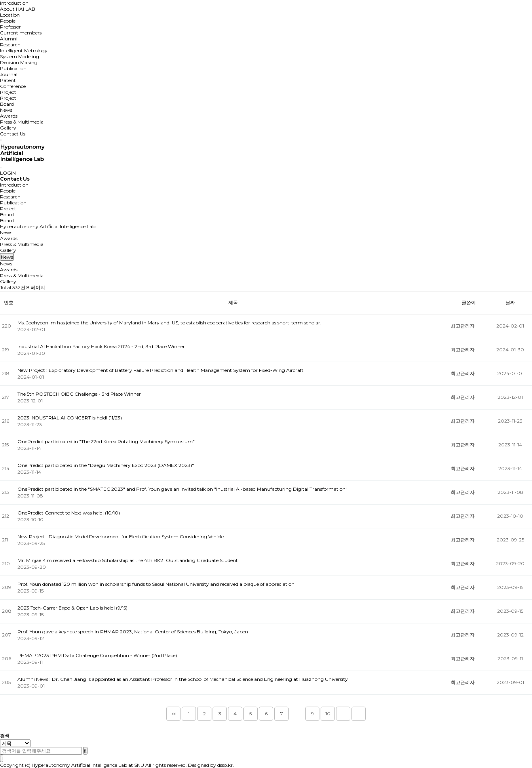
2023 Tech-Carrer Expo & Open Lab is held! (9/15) (72, 608)
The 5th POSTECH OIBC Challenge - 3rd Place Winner (79, 394)
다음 (343, 714)
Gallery (8, 128)
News (6, 110)
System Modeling (20, 56)
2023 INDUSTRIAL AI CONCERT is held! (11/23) (70, 418)
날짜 (510, 302)
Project (8, 92)
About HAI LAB (18, 9)
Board (7, 104)
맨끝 (359, 714)
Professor (10, 27)
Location (10, 15)
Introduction (14, 3)
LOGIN (8, 173)
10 (328, 714)
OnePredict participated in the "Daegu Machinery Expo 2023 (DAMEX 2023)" (106, 465)
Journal (9, 74)
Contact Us (13, 134)
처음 (173, 714)
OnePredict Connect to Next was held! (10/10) (69, 513)
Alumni (9, 39)
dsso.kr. (226, 765)
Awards (9, 116)
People (8, 21)
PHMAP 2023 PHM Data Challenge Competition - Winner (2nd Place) (97, 655)
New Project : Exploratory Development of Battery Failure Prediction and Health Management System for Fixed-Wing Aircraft (161, 370)
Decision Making (19, 62)
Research (10, 45)
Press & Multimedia (22, 122)
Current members (21, 33)
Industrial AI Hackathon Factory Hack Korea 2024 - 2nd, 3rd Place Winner (101, 346)
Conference (13, 86)
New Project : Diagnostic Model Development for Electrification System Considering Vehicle (121, 536)
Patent (8, 80)
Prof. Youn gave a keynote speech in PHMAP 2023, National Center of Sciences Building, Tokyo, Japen (133, 632)
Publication (13, 68)
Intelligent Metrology (24, 51)
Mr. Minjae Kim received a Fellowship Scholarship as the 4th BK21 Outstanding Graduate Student (128, 560)
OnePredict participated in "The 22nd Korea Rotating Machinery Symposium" (106, 441)
